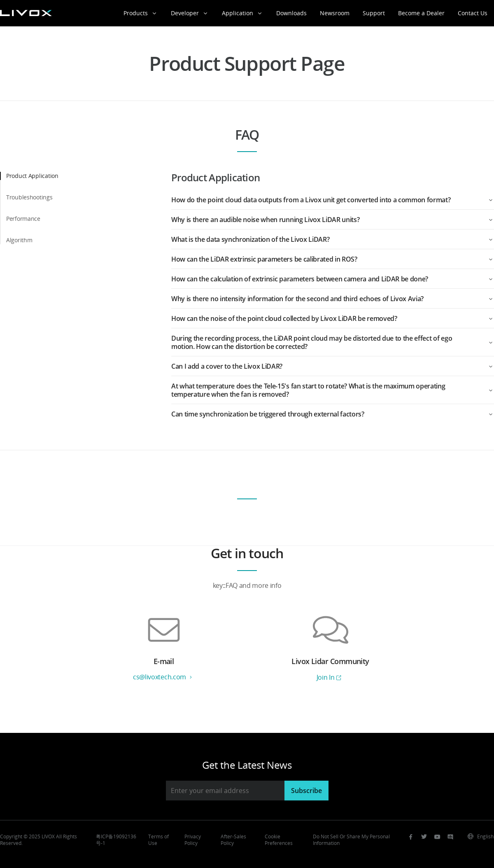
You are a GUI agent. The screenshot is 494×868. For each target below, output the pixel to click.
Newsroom (335, 13)
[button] (333, 200)
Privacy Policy (193, 840)
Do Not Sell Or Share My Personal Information (351, 840)
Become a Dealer (421, 13)
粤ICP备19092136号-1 (116, 840)
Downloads (291, 13)
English (480, 836)
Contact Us (473, 13)
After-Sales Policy (233, 840)
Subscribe (306, 791)
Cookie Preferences (279, 840)
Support (374, 13)
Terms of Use (158, 840)
